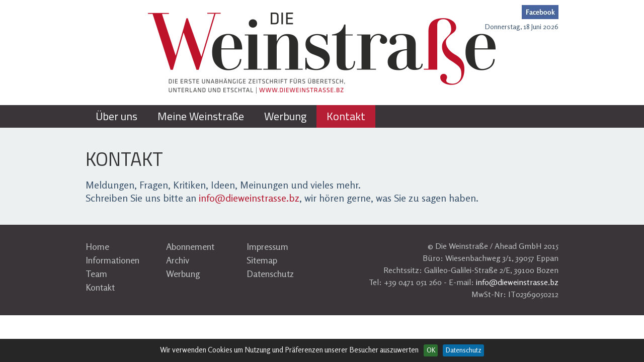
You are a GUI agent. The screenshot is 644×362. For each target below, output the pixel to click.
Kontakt (100, 287)
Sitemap (262, 260)
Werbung (183, 274)
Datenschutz (270, 274)
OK (431, 350)
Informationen (112, 260)
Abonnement (190, 246)
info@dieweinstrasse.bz (249, 198)
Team (96, 274)
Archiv (178, 260)
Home (97, 246)
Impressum (267, 246)
